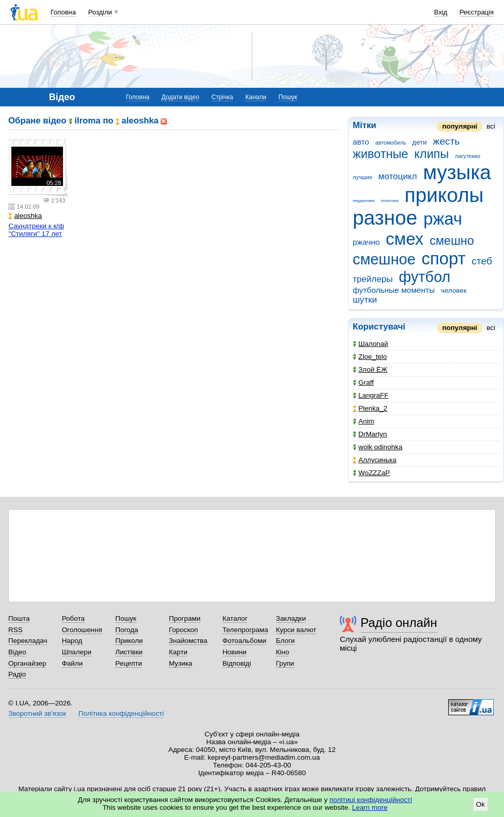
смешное (384, 259)
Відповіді (237, 663)
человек (454, 290)
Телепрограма (246, 630)
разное (385, 218)
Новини (235, 652)
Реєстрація (477, 12)
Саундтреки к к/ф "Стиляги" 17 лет (36, 230)
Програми (185, 618)
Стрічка (222, 97)
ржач (443, 219)
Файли (73, 663)
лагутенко (468, 156)
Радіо (17, 674)
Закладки (291, 618)
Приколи (129, 641)
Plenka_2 (370, 408)
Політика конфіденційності (121, 713)
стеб (482, 261)
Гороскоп (183, 630)
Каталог (235, 618)
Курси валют (296, 630)
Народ (72, 641)
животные (380, 154)
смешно (452, 241)
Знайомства (188, 641)
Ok (481, 804)
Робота (73, 618)
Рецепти (129, 663)
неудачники (364, 201)
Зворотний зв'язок (37, 713)
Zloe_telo (370, 357)
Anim (364, 421)
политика (389, 201)
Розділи (100, 12)
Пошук (288, 97)
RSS (15, 630)
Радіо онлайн (399, 623)
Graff (363, 382)
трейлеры (373, 279)
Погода (127, 630)
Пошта (19, 618)
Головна (63, 12)
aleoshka (25, 216)
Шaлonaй (371, 344)
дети (420, 142)
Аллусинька (375, 460)
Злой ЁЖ (370, 370)
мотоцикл (398, 176)
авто (361, 142)
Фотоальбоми (245, 641)
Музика (180, 663)
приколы (444, 195)
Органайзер (27, 663)
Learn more (370, 807)
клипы (431, 154)
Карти (178, 652)
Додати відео (180, 97)
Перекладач (28, 641)
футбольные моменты (394, 290)
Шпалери (77, 652)
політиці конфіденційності (371, 800)
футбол (424, 277)
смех (405, 239)
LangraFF (371, 395)
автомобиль (391, 143)
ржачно (366, 242)
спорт (443, 258)
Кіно (282, 652)
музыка (457, 172)
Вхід (441, 12)
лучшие (363, 177)
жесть (446, 141)
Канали (256, 97)
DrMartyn (370, 434)
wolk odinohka (377, 447)
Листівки (129, 652)
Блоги (285, 641)
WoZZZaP (371, 473)
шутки (365, 300)
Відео (17, 652)
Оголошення (82, 630)
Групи (285, 663)
